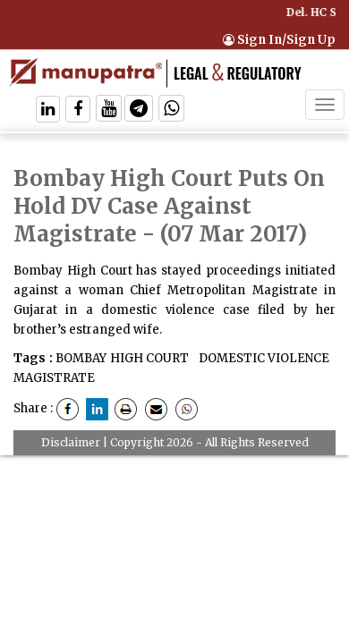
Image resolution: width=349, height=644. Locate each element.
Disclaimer (71, 442)
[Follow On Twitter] (109, 110)
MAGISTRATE (54, 378)
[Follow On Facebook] (78, 110)
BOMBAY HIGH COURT (122, 358)
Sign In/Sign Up (279, 40)
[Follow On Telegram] (139, 110)
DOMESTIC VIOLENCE (262, 358)
